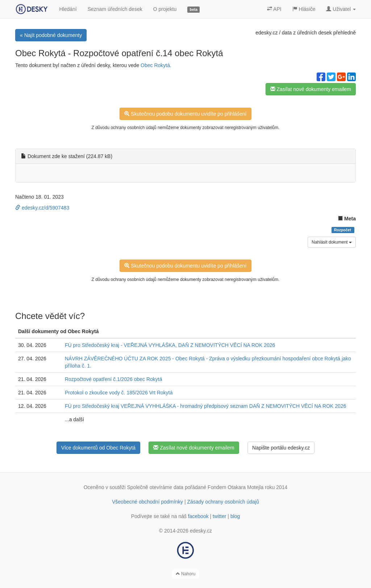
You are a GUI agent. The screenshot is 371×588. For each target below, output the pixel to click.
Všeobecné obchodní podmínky (147, 502)
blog (235, 516)
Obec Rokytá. (156, 65)
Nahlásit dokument (332, 242)
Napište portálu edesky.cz (281, 448)
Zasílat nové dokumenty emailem (311, 89)
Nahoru (186, 574)
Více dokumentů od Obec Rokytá (98, 448)
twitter (219, 516)
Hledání (68, 9)
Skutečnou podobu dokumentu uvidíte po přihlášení (185, 114)
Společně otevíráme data (155, 487)
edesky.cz (266, 33)
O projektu (165, 9)
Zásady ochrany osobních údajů (223, 502)
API (274, 9)
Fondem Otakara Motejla (235, 487)
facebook (198, 516)
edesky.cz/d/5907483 (42, 208)
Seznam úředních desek (115, 9)
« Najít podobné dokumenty (51, 35)
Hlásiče (304, 9)
